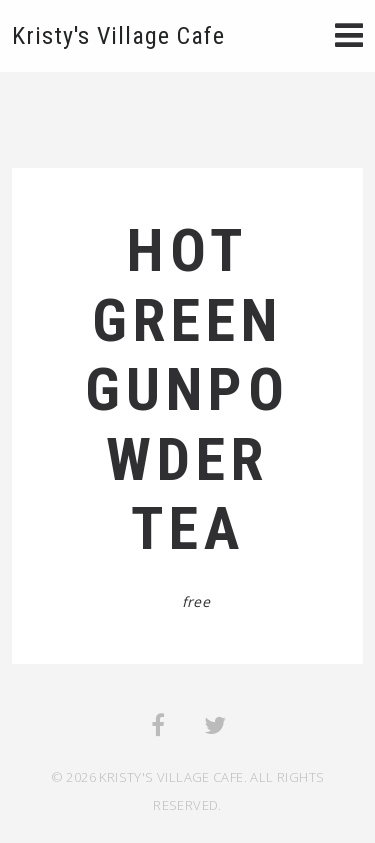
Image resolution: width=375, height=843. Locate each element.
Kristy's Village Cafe (118, 36)
